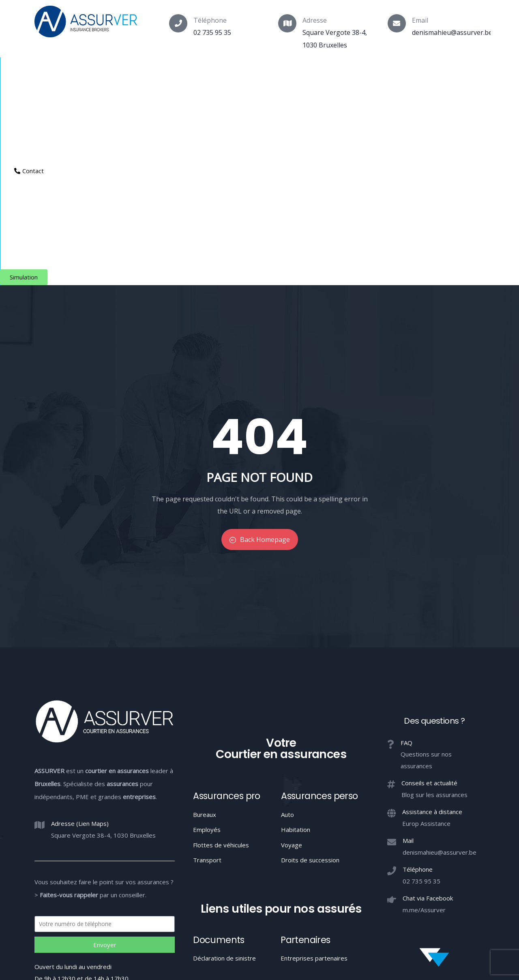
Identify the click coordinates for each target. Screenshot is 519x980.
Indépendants (207, 71)
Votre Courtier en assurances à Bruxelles (259, 940)
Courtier (49, 71)
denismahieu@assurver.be (452, 32)
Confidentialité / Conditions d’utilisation (367, 910)
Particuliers (152, 71)
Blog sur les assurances (434, 595)
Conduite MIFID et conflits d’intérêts (259, 910)
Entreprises (262, 71)
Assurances (99, 71)
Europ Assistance (426, 624)
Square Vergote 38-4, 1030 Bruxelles (103, 636)
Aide (305, 71)
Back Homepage (260, 340)
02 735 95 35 (212, 32)
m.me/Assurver (424, 710)
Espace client (353, 71)
